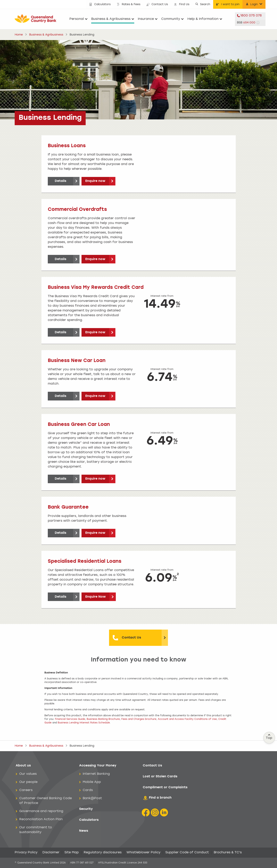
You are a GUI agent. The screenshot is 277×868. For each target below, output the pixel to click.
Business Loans (67, 146)
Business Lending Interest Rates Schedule (84, 723)
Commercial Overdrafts (77, 210)
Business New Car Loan (77, 361)
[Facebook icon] (146, 813)
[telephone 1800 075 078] (250, 16)
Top (269, 737)
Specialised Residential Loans (85, 562)
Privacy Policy (26, 853)
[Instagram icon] (155, 813)
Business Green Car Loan (79, 425)
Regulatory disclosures (103, 853)
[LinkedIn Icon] (164, 813)
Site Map (72, 853)
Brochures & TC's (228, 853)
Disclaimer (51, 853)
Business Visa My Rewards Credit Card (96, 288)
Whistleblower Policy (143, 853)
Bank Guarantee (68, 507)
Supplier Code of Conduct (187, 853)
